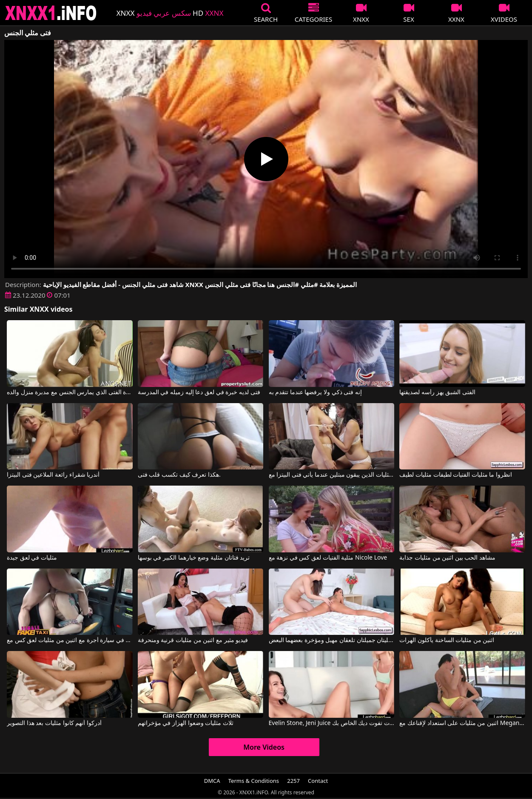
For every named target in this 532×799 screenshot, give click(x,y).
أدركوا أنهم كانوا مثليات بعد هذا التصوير (54, 723)
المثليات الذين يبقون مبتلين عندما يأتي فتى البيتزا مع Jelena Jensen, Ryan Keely (331, 475)
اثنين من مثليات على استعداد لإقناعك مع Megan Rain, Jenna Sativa (462, 723)
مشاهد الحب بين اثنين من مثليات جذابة (447, 558)
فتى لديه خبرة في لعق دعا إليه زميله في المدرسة (199, 392)
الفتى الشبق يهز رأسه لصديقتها (437, 392)
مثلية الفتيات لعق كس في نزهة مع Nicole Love (328, 558)
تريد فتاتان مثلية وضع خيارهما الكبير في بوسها (194, 558)
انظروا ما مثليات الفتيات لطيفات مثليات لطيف (456, 475)
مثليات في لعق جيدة (32, 558)
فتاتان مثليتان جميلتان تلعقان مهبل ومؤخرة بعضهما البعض (331, 640)
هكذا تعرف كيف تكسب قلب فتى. (179, 475)
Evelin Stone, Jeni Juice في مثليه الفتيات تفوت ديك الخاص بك (331, 723)
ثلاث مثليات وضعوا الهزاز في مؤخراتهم (186, 723)
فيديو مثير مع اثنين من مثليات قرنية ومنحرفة (193, 640)
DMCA (212, 781)
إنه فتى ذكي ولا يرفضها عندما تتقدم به (315, 392)
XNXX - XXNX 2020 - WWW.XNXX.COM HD (51, 13)
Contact (318, 781)
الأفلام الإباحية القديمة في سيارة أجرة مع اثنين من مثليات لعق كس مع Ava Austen (70, 640)
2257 (293, 781)
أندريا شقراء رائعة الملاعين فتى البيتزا (53, 475)
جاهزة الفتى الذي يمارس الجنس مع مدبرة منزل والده (70, 392)
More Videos (264, 747)
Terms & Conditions (254, 781)
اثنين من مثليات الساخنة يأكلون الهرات (447, 640)
